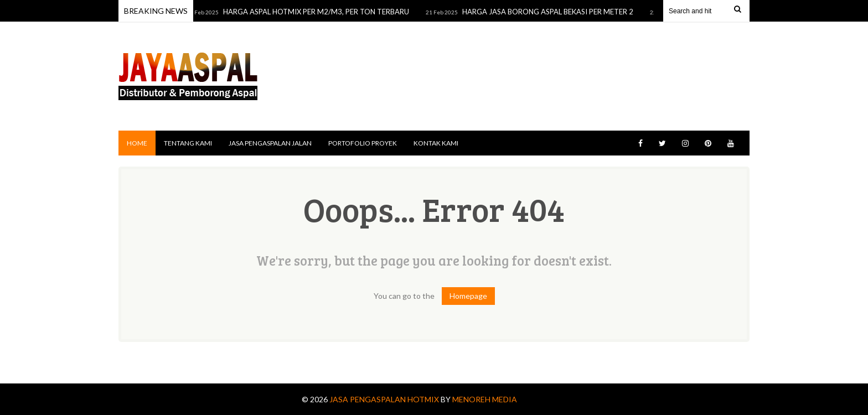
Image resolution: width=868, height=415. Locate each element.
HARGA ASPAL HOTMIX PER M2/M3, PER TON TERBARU (318, 12)
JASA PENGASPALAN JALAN (270, 143)
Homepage (468, 296)
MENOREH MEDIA (485, 399)
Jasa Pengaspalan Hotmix (385, 399)
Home (137, 143)
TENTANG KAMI (188, 143)
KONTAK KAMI (436, 143)
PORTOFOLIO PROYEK (363, 143)
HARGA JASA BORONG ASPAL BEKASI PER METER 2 (549, 12)
